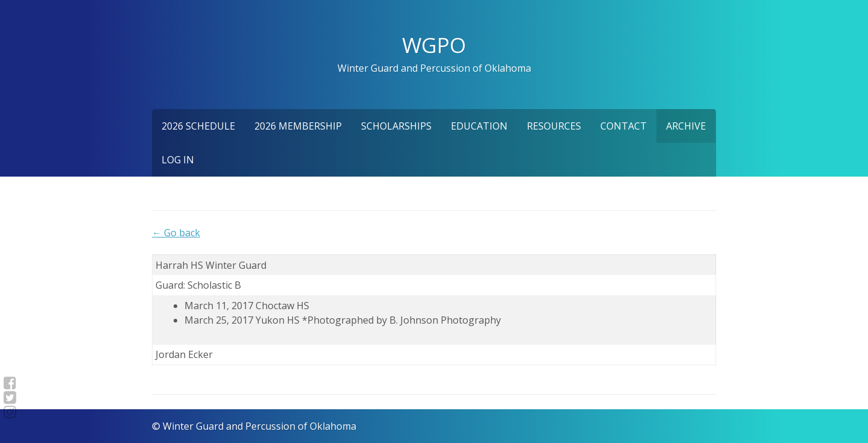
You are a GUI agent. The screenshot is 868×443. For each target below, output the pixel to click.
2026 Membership (298, 126)
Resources (554, 126)
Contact (624, 126)
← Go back (176, 233)
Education (479, 126)
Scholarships (396, 126)
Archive (686, 126)
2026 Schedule (198, 126)
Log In (178, 160)
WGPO (434, 45)
